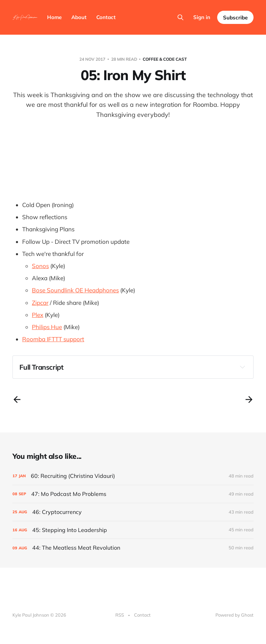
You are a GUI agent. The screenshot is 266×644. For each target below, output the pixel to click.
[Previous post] (17, 400)
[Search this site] (180, 17)
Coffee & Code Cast (165, 59)
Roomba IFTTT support (53, 339)
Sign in (202, 17)
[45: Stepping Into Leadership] (133, 530)
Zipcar (40, 303)
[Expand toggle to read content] (242, 367)
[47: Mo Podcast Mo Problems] (133, 494)
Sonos (40, 266)
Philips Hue (47, 327)
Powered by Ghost (234, 615)
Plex (38, 315)
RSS (120, 615)
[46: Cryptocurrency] (133, 512)
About (79, 17)
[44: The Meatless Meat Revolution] (133, 548)
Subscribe (235, 18)
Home (54, 17)
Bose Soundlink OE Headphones (75, 290)
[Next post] (249, 400)
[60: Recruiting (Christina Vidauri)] (133, 476)
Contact (106, 17)
